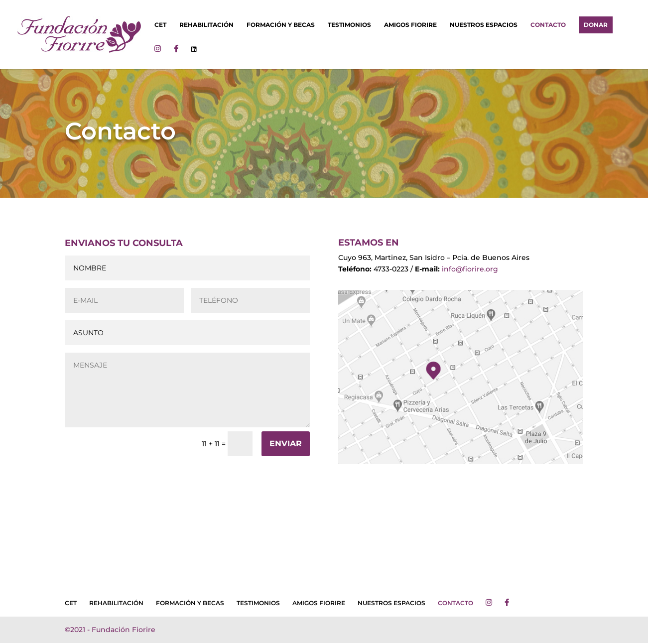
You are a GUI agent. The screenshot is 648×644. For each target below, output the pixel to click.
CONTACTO (548, 25)
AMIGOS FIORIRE (410, 25)
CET (160, 25)
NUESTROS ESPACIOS (484, 25)
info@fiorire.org (469, 269)
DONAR (596, 25)
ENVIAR (286, 444)
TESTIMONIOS (349, 25)
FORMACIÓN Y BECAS (281, 25)
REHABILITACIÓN (206, 25)
